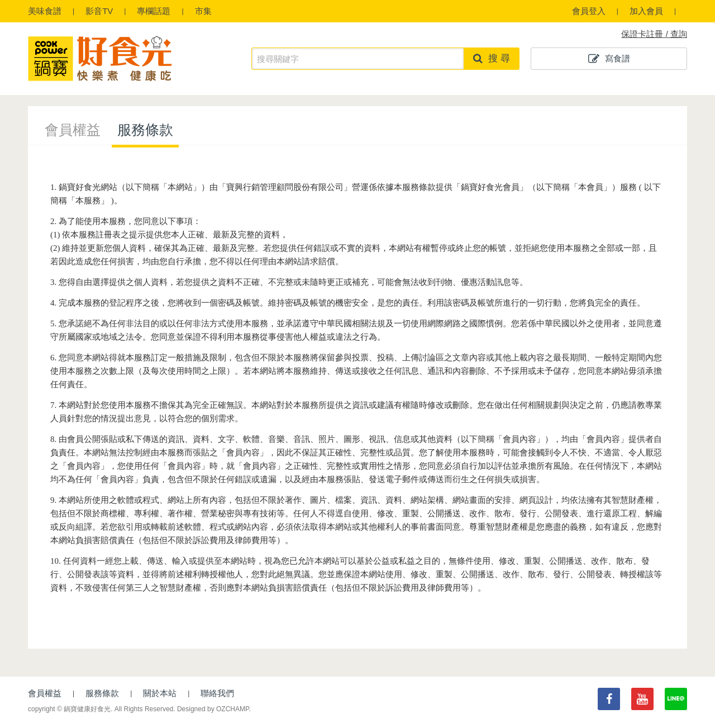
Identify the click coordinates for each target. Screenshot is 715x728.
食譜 (45, 11)
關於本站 (160, 693)
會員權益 (73, 130)
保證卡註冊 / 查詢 (654, 34)
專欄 (154, 11)
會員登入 (589, 11)
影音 (99, 11)
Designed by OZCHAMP (213, 709)
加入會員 (646, 11)
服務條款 (145, 130)
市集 (203, 11)
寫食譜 (609, 59)
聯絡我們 (217, 693)
